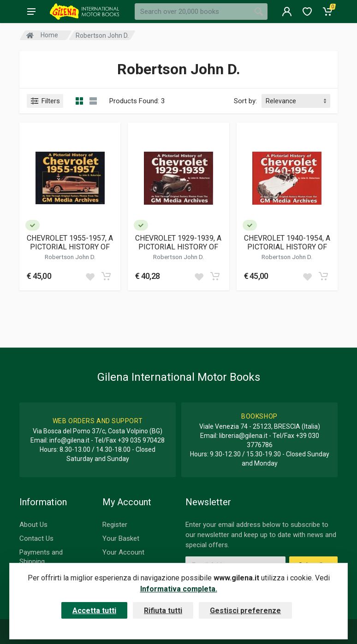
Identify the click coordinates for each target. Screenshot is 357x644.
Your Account (123, 552)
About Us (33, 525)
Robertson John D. (70, 257)
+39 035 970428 (141, 440)
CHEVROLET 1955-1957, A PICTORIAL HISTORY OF (70, 242)
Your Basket (121, 538)
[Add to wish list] (90, 276)
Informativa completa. (179, 589)
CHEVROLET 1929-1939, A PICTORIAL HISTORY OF (178, 242)
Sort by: (245, 101)
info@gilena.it (69, 440)
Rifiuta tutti (163, 611)
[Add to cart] (106, 276)
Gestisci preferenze (245, 611)
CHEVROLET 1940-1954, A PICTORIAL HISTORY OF (287, 242)
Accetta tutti (94, 611)
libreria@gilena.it (243, 436)
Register (115, 525)
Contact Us (36, 538)
